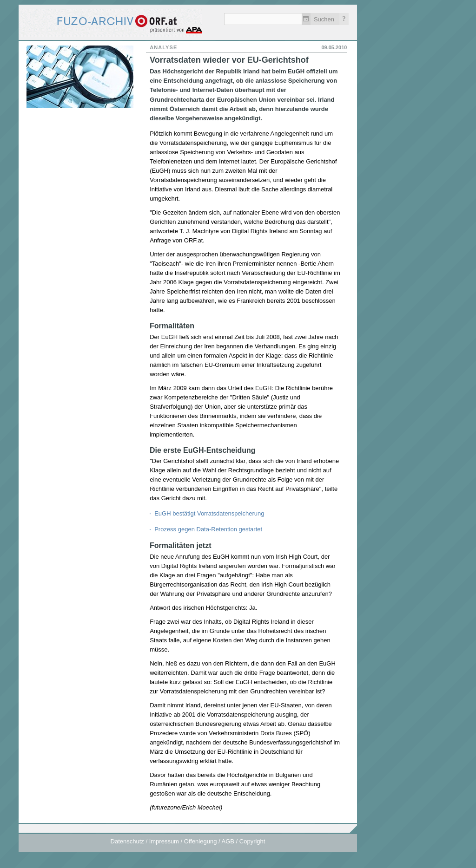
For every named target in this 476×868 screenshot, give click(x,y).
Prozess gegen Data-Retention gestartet (208, 529)
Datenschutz (127, 841)
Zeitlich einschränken (306, 19)
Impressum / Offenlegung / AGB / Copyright (207, 841)
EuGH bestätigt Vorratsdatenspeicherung (209, 513)
